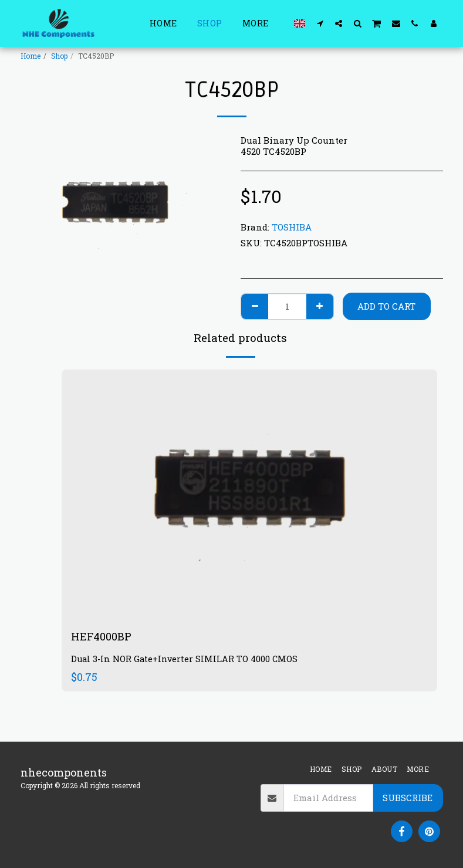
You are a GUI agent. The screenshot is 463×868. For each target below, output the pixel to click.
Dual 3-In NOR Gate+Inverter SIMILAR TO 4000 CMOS (184, 659)
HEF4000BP (101, 636)
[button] (320, 23)
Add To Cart (386, 306)
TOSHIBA (292, 227)
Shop (59, 56)
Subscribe (408, 798)
